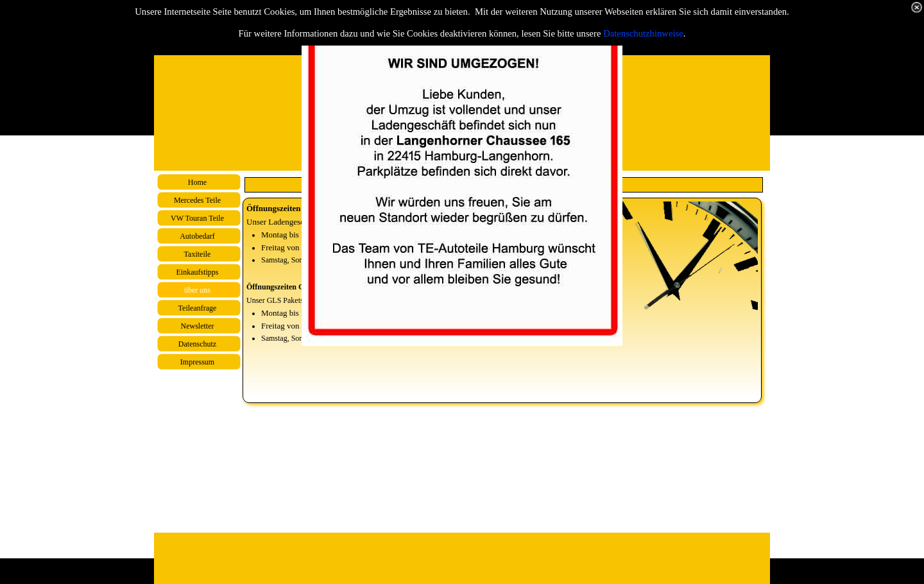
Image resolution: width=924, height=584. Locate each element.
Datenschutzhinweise (643, 33)
